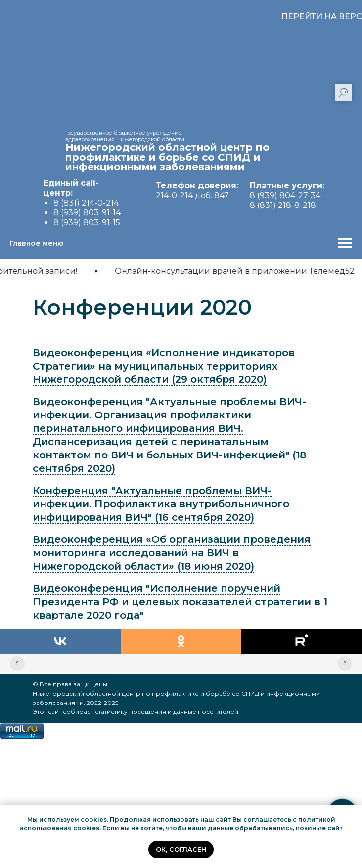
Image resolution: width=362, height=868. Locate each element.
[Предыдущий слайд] (17, 663)
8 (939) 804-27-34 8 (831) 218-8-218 (287, 195)
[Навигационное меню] (345, 243)
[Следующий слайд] (345, 663)
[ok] (181, 641)
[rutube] (302, 641)
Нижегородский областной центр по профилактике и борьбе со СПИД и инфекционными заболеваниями (167, 157)
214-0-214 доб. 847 (197, 190)
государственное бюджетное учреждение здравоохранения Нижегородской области (125, 136)
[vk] (60, 641)
